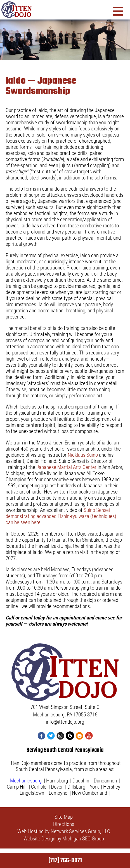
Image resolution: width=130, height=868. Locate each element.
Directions (64, 824)
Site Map (64, 817)
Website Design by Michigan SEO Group (64, 839)
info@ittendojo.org (65, 722)
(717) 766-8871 (65, 860)
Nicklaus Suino (83, 455)
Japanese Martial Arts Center (66, 467)
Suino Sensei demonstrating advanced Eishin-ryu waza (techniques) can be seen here (61, 516)
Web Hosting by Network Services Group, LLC (64, 831)
